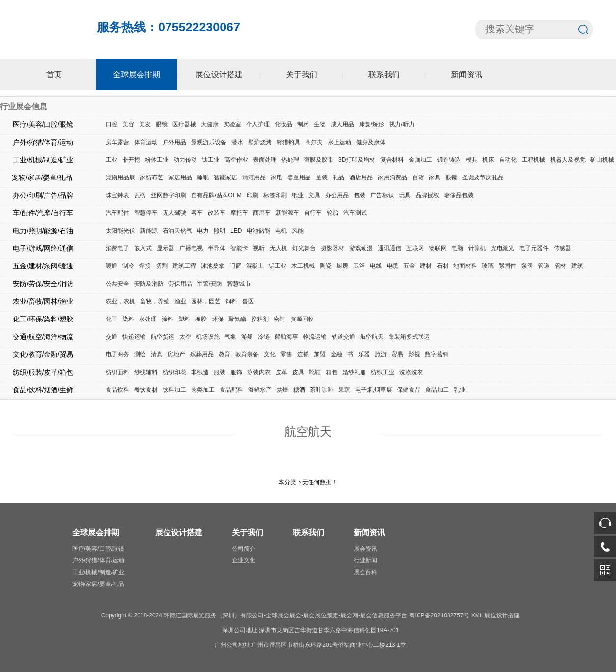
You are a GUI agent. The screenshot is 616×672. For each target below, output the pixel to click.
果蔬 (344, 390)
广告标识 (382, 195)
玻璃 (488, 266)
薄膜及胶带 (319, 160)
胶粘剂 (260, 319)
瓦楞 (140, 195)
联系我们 (384, 74)
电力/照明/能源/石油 (43, 231)
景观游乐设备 (209, 142)
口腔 (112, 124)
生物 (320, 124)
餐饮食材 (146, 390)
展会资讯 (365, 549)
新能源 (149, 231)
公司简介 (244, 549)
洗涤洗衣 (411, 372)
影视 (414, 354)
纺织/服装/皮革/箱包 (43, 372)
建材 (426, 266)
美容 (128, 124)
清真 (157, 354)
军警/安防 (210, 284)
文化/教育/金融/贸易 (43, 354)
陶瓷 (326, 266)
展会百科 (365, 572)
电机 (281, 231)
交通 (112, 337)
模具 (472, 160)
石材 (443, 266)
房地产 (176, 354)
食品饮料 (117, 390)
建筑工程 (184, 266)
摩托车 (239, 213)
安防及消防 (149, 284)
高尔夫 (314, 142)
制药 (303, 124)
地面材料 (465, 266)
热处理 (290, 160)
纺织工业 (383, 372)
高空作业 (236, 160)
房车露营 (117, 142)
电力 (203, 231)
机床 (488, 160)
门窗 (235, 266)
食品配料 (231, 390)
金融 (336, 354)
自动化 (508, 160)
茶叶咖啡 (322, 390)
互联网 (415, 248)
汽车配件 (117, 213)
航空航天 (372, 337)
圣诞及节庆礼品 (483, 177)
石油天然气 (177, 231)
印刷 (252, 195)
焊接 (145, 266)
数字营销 (437, 354)
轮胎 (333, 213)
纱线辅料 (146, 372)
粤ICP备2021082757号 (439, 615)
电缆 (392, 266)
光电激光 (503, 248)
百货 (418, 177)
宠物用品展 (120, 177)
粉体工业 (157, 160)
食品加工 (437, 390)
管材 (560, 266)
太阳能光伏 (120, 231)
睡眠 (203, 177)
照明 (220, 231)
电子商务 (117, 354)
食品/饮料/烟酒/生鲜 (43, 390)
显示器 (166, 248)
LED (236, 231)
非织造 (200, 372)
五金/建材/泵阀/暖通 (43, 266)
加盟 (320, 354)
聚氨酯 (237, 319)
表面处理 (265, 160)
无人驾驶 (174, 213)
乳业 (460, 390)
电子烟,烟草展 (374, 390)
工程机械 (533, 160)
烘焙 (282, 390)
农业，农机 (120, 301)
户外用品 (174, 142)
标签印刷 (275, 195)
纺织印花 (174, 372)
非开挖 (131, 160)
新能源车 (287, 213)
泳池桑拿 (213, 266)
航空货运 (163, 337)
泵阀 (527, 266)
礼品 (338, 177)
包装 (360, 195)
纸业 (298, 195)
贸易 (397, 354)
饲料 (231, 301)
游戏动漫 (361, 248)
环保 (218, 319)
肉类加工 (203, 390)
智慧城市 (239, 284)
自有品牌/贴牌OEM (216, 195)
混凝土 (255, 266)
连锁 (303, 354)
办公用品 (337, 195)
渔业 (180, 301)
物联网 (438, 248)
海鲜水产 (260, 390)
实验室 (232, 124)
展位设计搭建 (219, 74)
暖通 (112, 266)
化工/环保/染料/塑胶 (43, 319)
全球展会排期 (137, 74)
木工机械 (303, 266)
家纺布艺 (152, 177)
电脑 (457, 248)
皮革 (281, 372)
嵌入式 (143, 248)
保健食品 (409, 390)
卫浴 (359, 266)
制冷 (128, 266)
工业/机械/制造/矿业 (43, 160)
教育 (224, 354)
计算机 (477, 248)
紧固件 (507, 266)
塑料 (184, 319)
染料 (128, 319)
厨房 (342, 266)
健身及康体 (371, 142)
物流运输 (315, 337)
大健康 (210, 124)
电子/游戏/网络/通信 (43, 248)
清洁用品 (254, 177)
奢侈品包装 (459, 195)
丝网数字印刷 (168, 195)
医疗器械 (184, 124)
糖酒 (299, 390)
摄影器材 (333, 248)
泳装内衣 (259, 372)
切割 (162, 266)
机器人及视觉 (568, 160)
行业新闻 (365, 560)
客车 (197, 213)
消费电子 (117, 248)
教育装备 (247, 354)
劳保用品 (180, 284)
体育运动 (146, 142)
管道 (544, 266)
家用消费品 (392, 177)
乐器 (364, 354)
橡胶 (201, 319)
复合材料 (392, 160)
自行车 (313, 213)
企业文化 (244, 560)
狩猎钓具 (288, 142)
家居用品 (180, 177)
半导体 (217, 248)
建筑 (577, 266)
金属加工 (420, 160)
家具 (435, 177)
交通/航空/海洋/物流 (43, 337)
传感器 (562, 248)
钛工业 (211, 160)
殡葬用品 (202, 354)
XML (477, 615)
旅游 (381, 354)
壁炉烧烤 (260, 142)
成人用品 (342, 124)
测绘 (140, 354)
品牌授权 (427, 195)
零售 (286, 354)
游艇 (247, 337)
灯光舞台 (304, 248)
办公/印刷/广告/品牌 (43, 195)
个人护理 (258, 124)
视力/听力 (402, 124)
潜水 (237, 142)
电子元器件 (534, 248)
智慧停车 (146, 213)
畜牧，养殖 (155, 301)
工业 (112, 160)
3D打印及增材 (357, 160)
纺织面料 (117, 372)
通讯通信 (390, 248)
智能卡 (239, 248)
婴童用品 (299, 177)
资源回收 (302, 319)
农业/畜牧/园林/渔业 (43, 301)
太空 (185, 337)
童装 (322, 177)
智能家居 (225, 177)
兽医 (248, 301)
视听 (259, 248)
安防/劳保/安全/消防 (43, 284)
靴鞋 (315, 372)
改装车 (217, 213)
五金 (409, 266)
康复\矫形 (372, 124)
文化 (270, 354)
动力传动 (185, 160)
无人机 (279, 248)
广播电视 (191, 248)
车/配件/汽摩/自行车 (43, 213)
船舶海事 (286, 337)
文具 (314, 195)
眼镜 (162, 124)
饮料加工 (174, 390)
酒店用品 (361, 177)
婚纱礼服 (354, 372)
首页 (54, 74)
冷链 (264, 337)
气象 (230, 337)
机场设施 (208, 337)
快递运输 (134, 337)
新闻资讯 (467, 74)
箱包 (332, 372)
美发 (145, 124)
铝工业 (278, 266)
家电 (277, 177)
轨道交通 (343, 337)
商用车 (262, 213)
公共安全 (117, 284)
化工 (112, 319)
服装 (220, 372)
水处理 (148, 319)
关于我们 (302, 74)
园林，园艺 (206, 301)
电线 (376, 266)
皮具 (298, 372)
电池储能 (258, 231)
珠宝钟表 (117, 195)
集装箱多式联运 (409, 337)
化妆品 (283, 124)
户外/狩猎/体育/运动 (43, 142)
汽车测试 (355, 213)
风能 (298, 231)
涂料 (168, 319)
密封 (280, 319)
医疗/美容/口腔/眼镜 (43, 124)
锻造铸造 (449, 160)
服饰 (236, 372)
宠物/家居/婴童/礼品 (43, 177)
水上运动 (339, 142)
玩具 (405, 195)
